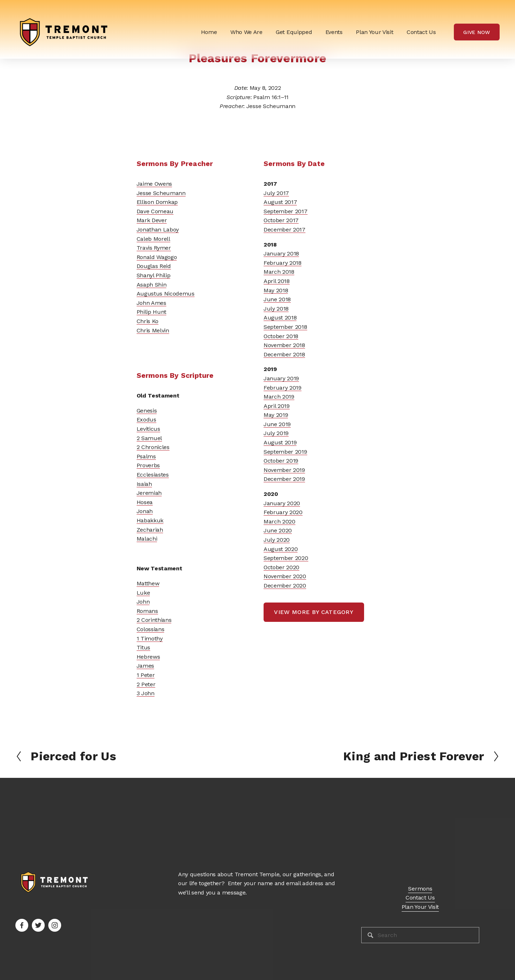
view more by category (314, 612)
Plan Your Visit (374, 32)
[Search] (420, 935)
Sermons (420, 889)
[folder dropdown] (246, 32)
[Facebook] (22, 925)
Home (209, 32)
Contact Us (421, 32)
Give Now (477, 32)
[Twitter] (38, 925)
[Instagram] (55, 925)
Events (334, 32)
